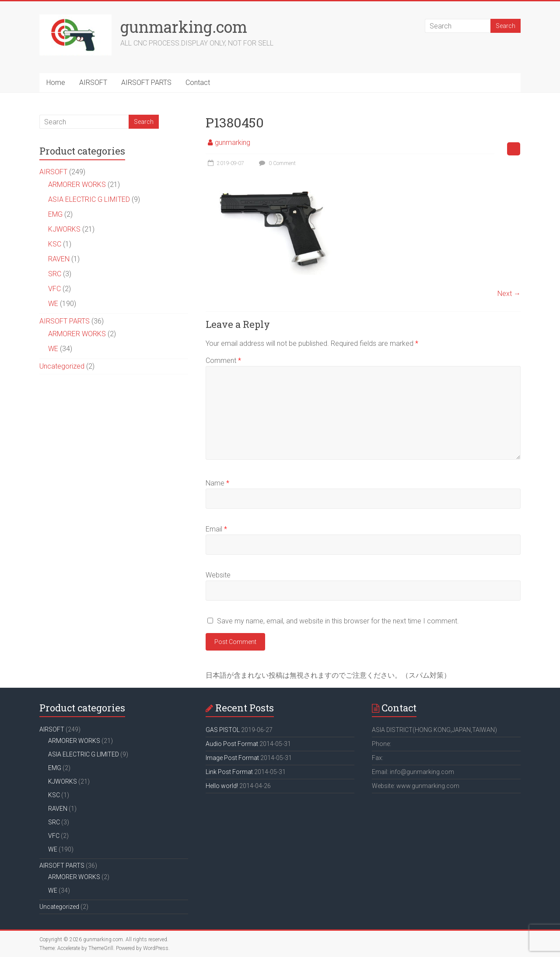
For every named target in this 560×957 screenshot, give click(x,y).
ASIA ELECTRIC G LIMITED (89, 199)
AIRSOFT (93, 83)
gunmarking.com (184, 27)
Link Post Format (229, 772)
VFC (54, 289)
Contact (198, 83)
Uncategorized (62, 366)
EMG (55, 214)
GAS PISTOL (223, 730)
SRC (55, 274)
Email (216, 529)
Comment (223, 361)
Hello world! (222, 786)
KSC (55, 244)
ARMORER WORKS (77, 185)
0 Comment (276, 163)
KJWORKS (64, 229)
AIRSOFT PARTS (146, 83)
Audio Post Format (232, 744)
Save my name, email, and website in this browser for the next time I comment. (338, 621)
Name (217, 483)
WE (53, 304)
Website (218, 575)
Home (56, 83)
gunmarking (233, 142)
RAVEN (59, 259)
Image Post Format (232, 758)
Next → (509, 294)
